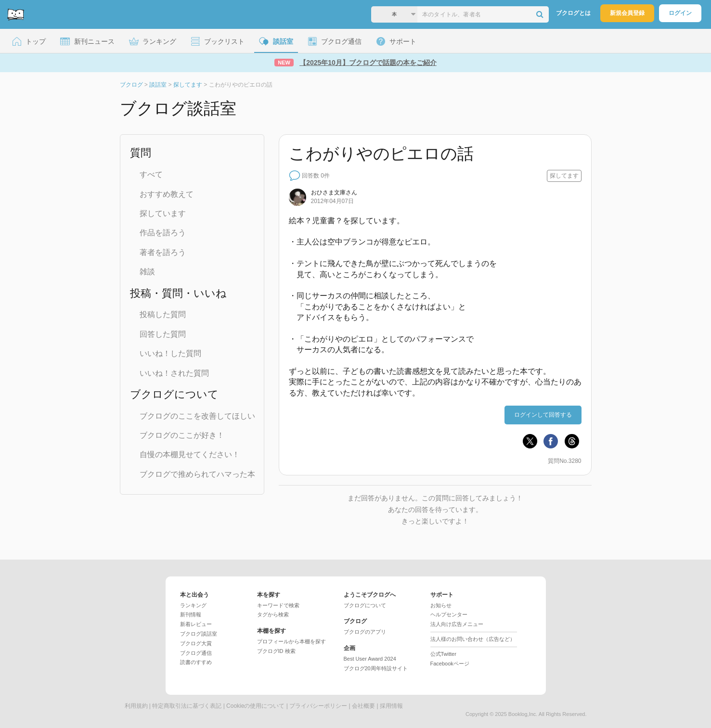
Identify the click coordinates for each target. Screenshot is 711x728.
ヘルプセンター (449, 614)
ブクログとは (573, 13)
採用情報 (391, 706)
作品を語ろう (163, 233)
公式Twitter (443, 654)
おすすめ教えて (167, 194)
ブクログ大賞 (196, 643)
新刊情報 (191, 614)
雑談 (147, 272)
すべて (151, 174)
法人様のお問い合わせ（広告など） (473, 639)
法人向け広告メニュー (457, 624)
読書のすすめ (196, 662)
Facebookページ (450, 664)
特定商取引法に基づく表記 (187, 706)
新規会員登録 (627, 13)
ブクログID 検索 (276, 651)
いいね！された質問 (174, 373)
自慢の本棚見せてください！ (190, 454)
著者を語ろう (163, 252)
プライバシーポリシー (318, 706)
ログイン (680, 13)
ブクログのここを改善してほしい (197, 416)
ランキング (193, 605)
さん (334, 192)
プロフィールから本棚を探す (291, 641)
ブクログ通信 (196, 653)
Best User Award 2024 (370, 659)
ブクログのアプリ (365, 632)
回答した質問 (163, 334)
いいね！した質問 (170, 353)
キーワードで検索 (278, 605)
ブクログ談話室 (199, 634)
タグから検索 (273, 614)
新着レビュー (196, 624)
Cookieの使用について (255, 706)
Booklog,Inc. (523, 714)
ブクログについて (365, 605)
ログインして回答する (543, 415)
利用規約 (136, 706)
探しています (163, 213)
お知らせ (441, 605)
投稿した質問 (163, 314)
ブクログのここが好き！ (182, 435)
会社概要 (363, 706)
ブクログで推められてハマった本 (197, 474)
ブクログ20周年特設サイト (376, 668)
